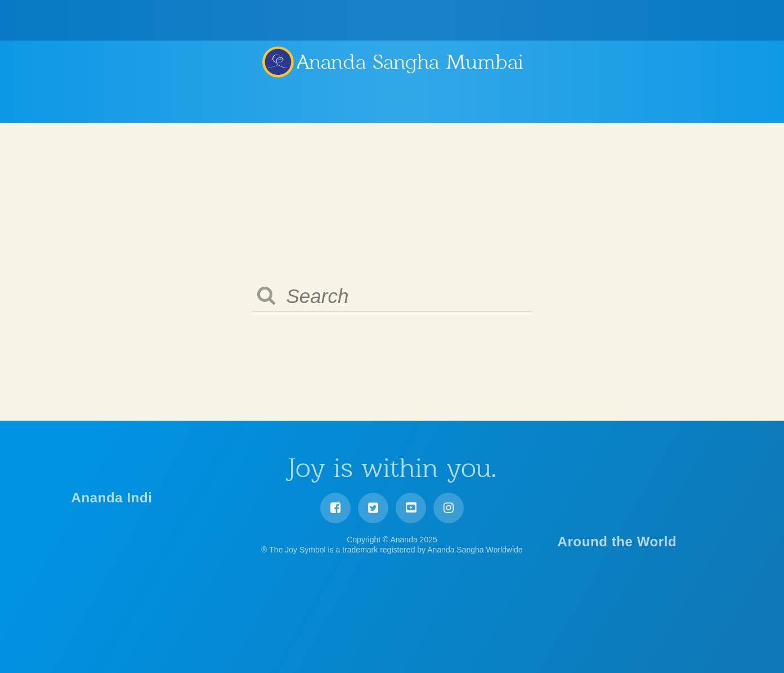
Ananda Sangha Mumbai (410, 62)
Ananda (277, 61)
